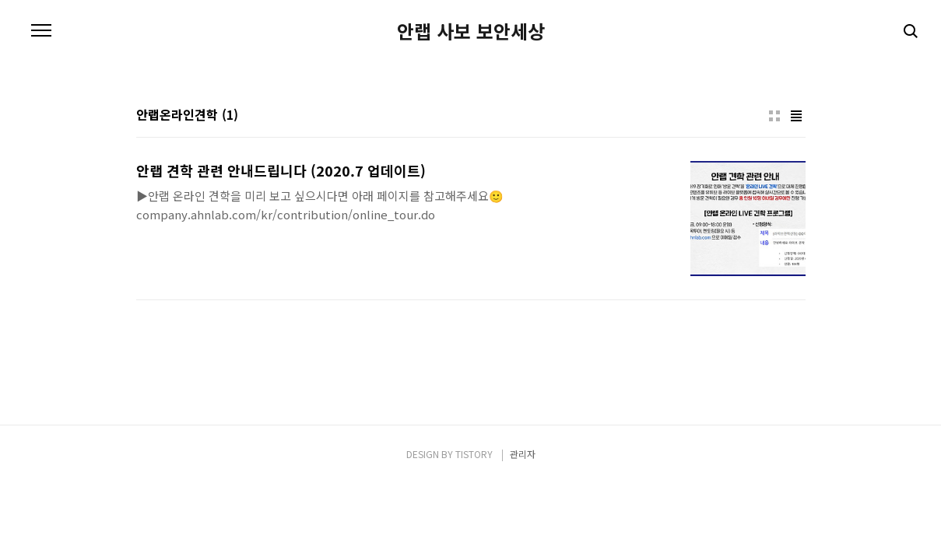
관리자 (523, 454)
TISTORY (474, 454)
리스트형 (796, 116)
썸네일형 (774, 116)
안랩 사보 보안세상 (471, 31)
